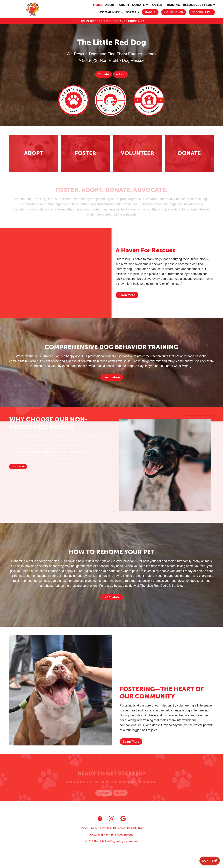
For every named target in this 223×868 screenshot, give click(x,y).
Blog (141, 828)
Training (173, 5)
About (111, 5)
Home (98, 5)
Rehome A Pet (202, 12)
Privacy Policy (97, 828)
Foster (156, 5)
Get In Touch (174, 12)
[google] (123, 819)
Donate (150, 12)
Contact (132, 828)
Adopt (124, 5)
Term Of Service (116, 828)
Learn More (127, 295)
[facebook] (100, 819)
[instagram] (112, 819)
